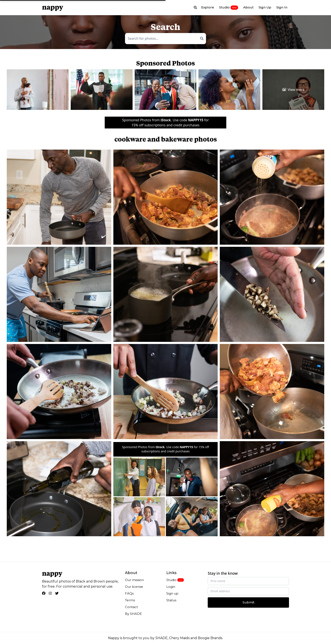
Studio (229, 7)
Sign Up (265, 7)
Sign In (282, 7)
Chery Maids (179, 638)
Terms (130, 600)
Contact (131, 607)
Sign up (172, 593)
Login (171, 587)
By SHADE (133, 614)
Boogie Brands (210, 638)
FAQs (129, 593)
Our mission (134, 580)
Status (171, 600)
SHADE (161, 638)
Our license (134, 587)
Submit (248, 602)
